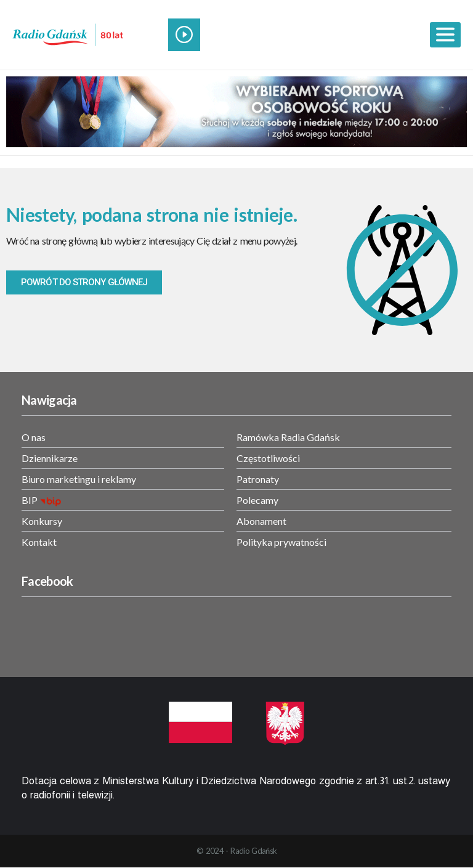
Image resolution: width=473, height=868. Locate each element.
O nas (34, 437)
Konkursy (42, 521)
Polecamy (257, 500)
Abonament (261, 521)
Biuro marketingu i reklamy (79, 479)
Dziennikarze (50, 458)
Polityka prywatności (281, 542)
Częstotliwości (268, 458)
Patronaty (258, 479)
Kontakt (39, 542)
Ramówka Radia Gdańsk (288, 437)
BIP (30, 500)
